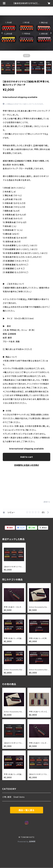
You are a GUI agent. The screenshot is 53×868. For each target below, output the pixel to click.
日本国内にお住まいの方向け (27, 465)
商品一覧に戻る (27, 810)
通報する (47, 502)
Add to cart (26, 457)
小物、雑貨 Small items (13, 797)
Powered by (27, 842)
